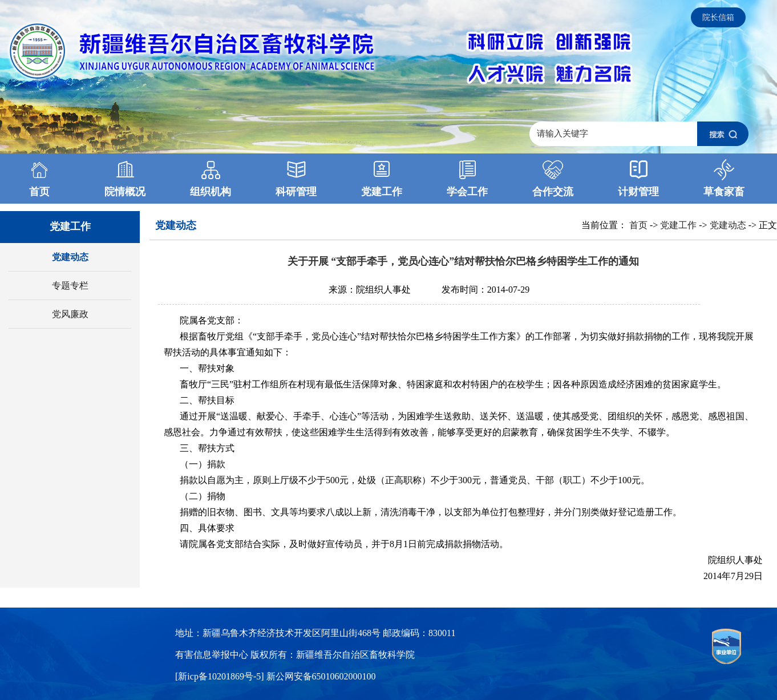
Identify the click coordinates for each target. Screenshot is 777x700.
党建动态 (70, 257)
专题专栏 (70, 286)
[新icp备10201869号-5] (221, 676)
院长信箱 (718, 17)
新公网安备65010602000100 (321, 676)
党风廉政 (70, 314)
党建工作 (678, 225)
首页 (638, 225)
